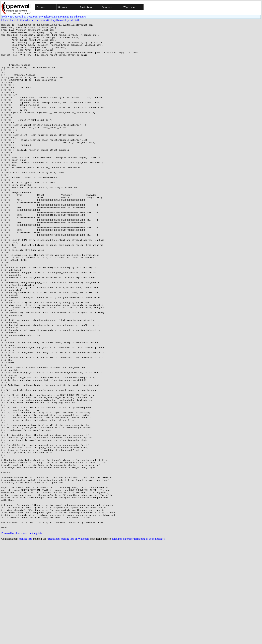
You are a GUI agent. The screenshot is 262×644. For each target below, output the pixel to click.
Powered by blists (11, 634)
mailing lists (25, 640)
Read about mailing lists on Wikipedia (69, 640)
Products (41, 7)
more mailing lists (32, 634)
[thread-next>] (43, 20)
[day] (54, 20)
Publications (86, 7)
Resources (107, 7)
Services (62, 7)
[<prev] (5, 20)
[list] (76, 20)
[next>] (14, 20)
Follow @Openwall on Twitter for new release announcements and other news (44, 17)
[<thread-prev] (26, 20)
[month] (62, 20)
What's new (129, 7)
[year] (70, 20)
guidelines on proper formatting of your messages (138, 640)
